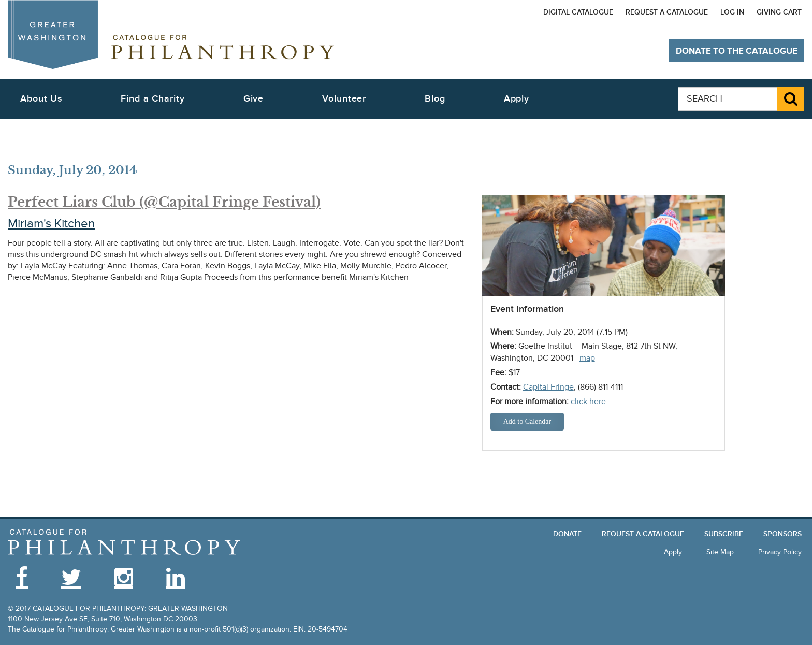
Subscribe (724, 534)
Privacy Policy (780, 552)
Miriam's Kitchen (51, 224)
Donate (567, 534)
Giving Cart (779, 12)
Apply (517, 99)
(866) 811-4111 (600, 387)
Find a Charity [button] (153, 99)
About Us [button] (41, 99)
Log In (732, 12)
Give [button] (254, 99)
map (587, 358)
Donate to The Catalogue (737, 51)
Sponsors (782, 534)
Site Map (720, 552)
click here (588, 402)
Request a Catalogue (667, 12)
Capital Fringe (548, 387)
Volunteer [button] (344, 99)
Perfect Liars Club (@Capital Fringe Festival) (164, 202)
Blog (435, 99)
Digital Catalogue (578, 12)
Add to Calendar (527, 421)
